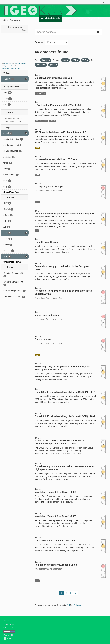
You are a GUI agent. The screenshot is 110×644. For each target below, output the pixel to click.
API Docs (77, 605)
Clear (24, 30)
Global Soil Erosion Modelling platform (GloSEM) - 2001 (65, 416)
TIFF (37, 175)
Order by (39, 42)
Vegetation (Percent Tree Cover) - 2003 (56, 516)
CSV (37, 148)
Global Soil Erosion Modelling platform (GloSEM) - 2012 (65, 392)
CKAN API (8, 628)
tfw (44, 94)
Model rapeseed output (47, 315)
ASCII (45, 121)
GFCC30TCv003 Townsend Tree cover (55, 541)
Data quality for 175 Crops (49, 186)
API (68, 605)
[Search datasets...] (65, 32)
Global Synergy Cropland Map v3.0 (54, 78)
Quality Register (74, 18)
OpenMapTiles (9, 66)
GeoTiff (38, 94)
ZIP (37, 231)
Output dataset (43, 339)
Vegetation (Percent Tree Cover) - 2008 (56, 492)
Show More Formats (13, 262)
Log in (101, 2)
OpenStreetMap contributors (12, 68)
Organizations (96, 18)
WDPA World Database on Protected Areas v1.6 (60, 132)
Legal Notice (9, 624)
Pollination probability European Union (56, 565)
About (6, 621)
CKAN (8, 638)
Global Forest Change (47, 242)
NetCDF (38, 121)
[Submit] (98, 32)
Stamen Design (20, 64)
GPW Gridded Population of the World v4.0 (58, 105)
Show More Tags (11, 192)
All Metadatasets (51, 18)
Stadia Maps (8, 64)
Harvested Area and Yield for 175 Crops (56, 159)
